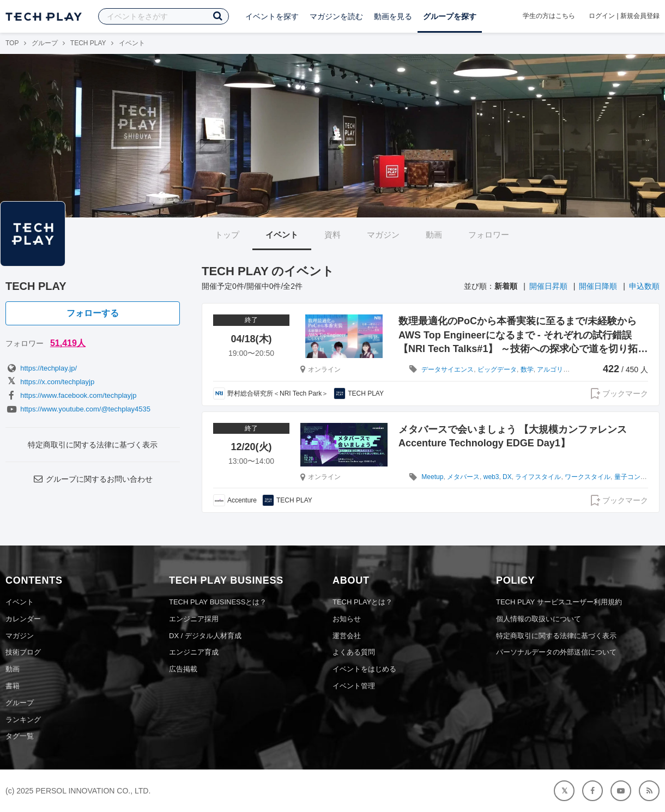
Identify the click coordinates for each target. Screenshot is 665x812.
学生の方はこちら (549, 16)
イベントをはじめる (364, 669)
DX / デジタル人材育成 (205, 636)
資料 (332, 235)
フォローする (93, 313)
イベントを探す (272, 16)
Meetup (432, 477)
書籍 (13, 686)
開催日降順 (598, 286)
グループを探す (450, 16)
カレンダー (23, 619)
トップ (227, 235)
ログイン (602, 16)
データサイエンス (448, 369)
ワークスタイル (588, 477)
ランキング (23, 720)
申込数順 (644, 286)
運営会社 (347, 636)
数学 (527, 369)
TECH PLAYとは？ (362, 602)
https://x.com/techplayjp (50, 382)
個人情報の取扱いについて (539, 619)
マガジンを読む (336, 16)
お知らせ (347, 619)
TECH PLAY (88, 43)
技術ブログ (23, 652)
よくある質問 (354, 652)
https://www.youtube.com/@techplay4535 (78, 409)
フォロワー (489, 235)
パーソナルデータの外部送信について (556, 652)
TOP (12, 43)
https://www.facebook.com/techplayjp (71, 395)
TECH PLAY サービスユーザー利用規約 (559, 602)
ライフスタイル (538, 477)
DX (507, 477)
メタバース (463, 477)
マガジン (383, 235)
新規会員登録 (640, 16)
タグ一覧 (20, 736)
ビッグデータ (497, 369)
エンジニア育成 (194, 652)
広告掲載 (183, 669)
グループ (45, 43)
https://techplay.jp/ (41, 368)
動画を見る (393, 16)
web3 (491, 477)
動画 (434, 235)
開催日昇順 (548, 286)
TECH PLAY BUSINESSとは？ (218, 602)
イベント (282, 235)
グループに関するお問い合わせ (93, 479)
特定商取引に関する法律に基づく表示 (93, 445)
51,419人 (68, 343)
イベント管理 (354, 686)
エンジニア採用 (194, 619)
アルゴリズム (557, 369)
